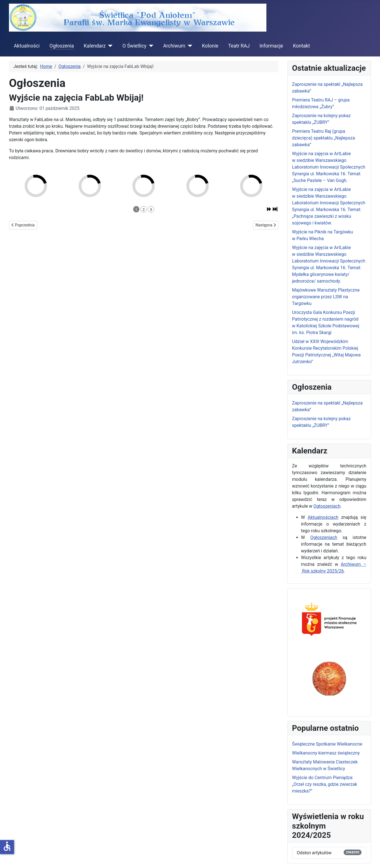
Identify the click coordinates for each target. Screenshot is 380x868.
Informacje (271, 46)
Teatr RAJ (239, 46)
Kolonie (210, 46)
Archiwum (174, 46)
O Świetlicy (134, 46)
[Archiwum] (189, 46)
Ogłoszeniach (327, 506)
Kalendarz (95, 46)
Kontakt (302, 46)
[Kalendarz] (109, 46)
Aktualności (27, 46)
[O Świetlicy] (150, 46)
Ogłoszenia (62, 46)
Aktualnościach (323, 517)
